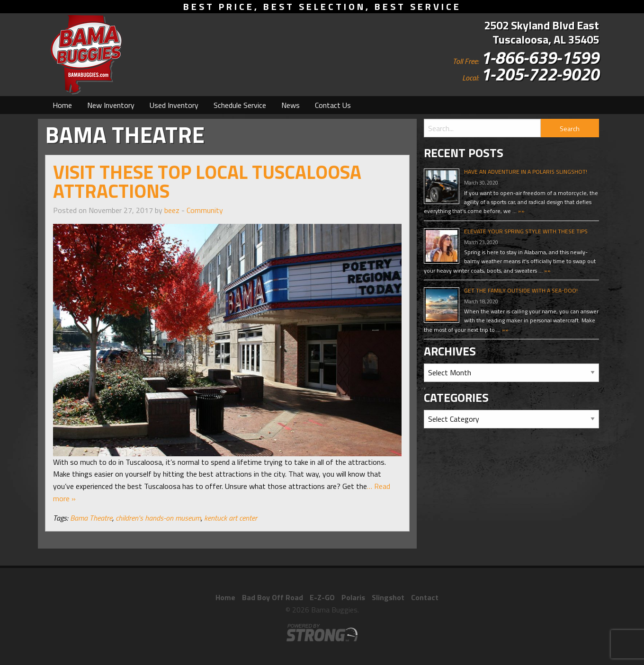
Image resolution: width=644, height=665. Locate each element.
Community (205, 210)
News (291, 105)
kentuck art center (231, 518)
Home (62, 105)
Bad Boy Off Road (273, 597)
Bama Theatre (91, 518)
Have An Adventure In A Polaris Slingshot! (526, 172)
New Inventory (111, 105)
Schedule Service (240, 105)
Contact (425, 597)
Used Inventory (174, 105)
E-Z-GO (322, 597)
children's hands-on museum (158, 518)
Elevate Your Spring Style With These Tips (526, 231)
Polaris (353, 597)
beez (172, 210)
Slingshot (388, 597)
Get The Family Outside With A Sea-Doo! (521, 290)
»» (521, 211)
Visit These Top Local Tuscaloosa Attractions (207, 182)
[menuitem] (62, 105)
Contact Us (333, 105)
